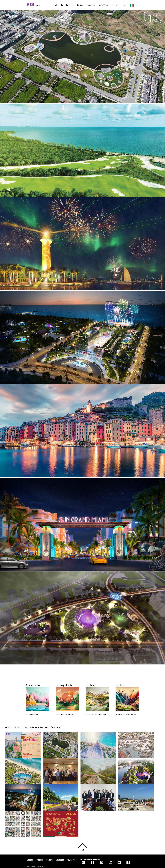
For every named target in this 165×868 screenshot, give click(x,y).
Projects (40, 860)
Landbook (90, 685)
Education (60, 860)
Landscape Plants (64, 685)
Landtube (120, 685)
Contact (30, 860)
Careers (50, 860)
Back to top (82, 847)
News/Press (72, 860)
